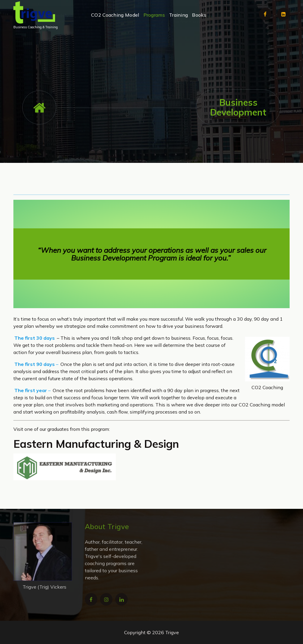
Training (178, 15)
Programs (154, 15)
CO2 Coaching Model (115, 15)
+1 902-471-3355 (233, 45)
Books (199, 15)
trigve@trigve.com (129, 45)
